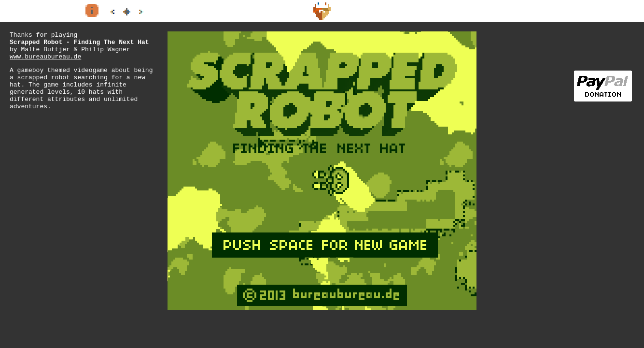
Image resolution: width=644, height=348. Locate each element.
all (126, 12)
